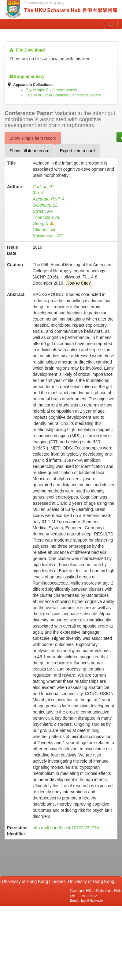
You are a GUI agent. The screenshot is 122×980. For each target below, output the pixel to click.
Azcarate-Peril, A (49, 199)
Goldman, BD (46, 205)
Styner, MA (43, 211)
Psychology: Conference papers (51, 90)
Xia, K (38, 193)
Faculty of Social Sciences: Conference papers (63, 95)
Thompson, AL (47, 217)
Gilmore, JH (44, 230)
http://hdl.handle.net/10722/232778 (66, 828)
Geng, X (43, 224)
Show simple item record (33, 138)
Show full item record (30, 151)
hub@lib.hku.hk (92, 900)
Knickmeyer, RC (48, 236)
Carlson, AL (44, 187)
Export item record (77, 151)
